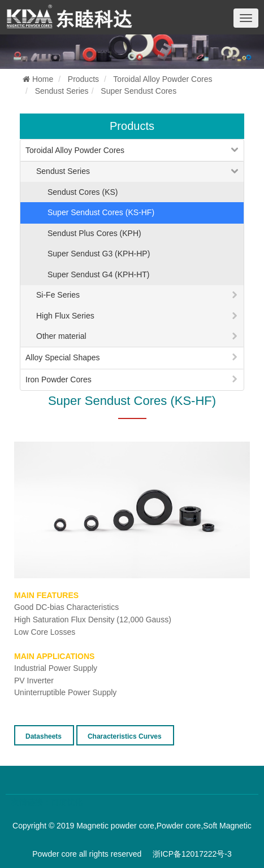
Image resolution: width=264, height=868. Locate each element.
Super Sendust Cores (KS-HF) (101, 212)
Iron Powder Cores (59, 380)
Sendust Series (62, 91)
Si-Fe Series (58, 295)
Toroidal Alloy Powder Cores (163, 79)
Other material (61, 336)
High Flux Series (65, 316)
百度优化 (67, 802)
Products (83, 79)
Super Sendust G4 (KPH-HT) (99, 274)
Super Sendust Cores (139, 91)
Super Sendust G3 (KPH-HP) (99, 254)
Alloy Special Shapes (63, 357)
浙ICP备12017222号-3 (192, 854)
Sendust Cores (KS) (83, 192)
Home (38, 79)
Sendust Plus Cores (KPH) (94, 233)
